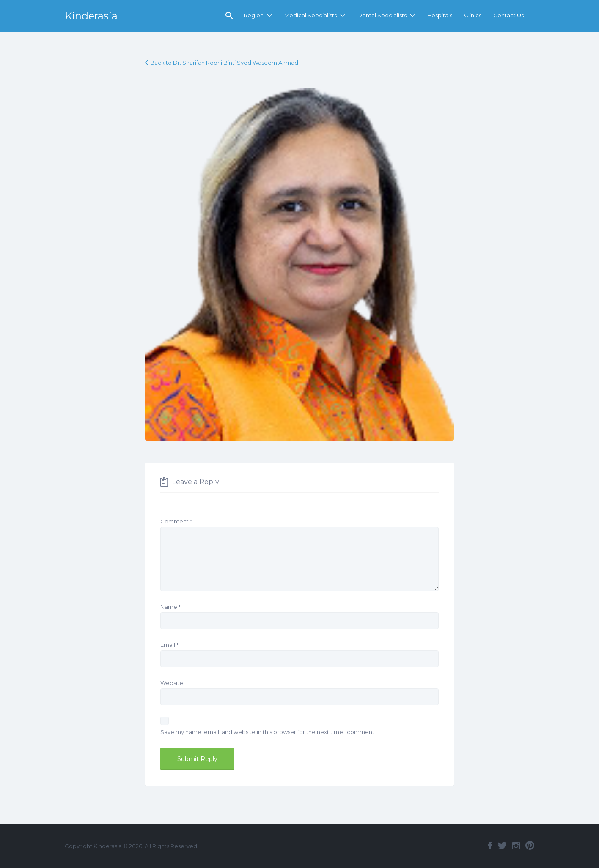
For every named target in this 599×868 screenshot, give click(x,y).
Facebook (490, 846)
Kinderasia (91, 16)
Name (170, 607)
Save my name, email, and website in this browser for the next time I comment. (268, 732)
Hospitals (440, 15)
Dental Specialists (382, 15)
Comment (176, 521)
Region (254, 15)
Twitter (502, 846)
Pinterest (530, 846)
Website (172, 683)
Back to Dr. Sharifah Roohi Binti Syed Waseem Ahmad (224, 63)
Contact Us (508, 15)
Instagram (516, 846)
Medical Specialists (310, 15)
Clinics (473, 15)
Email (169, 645)
